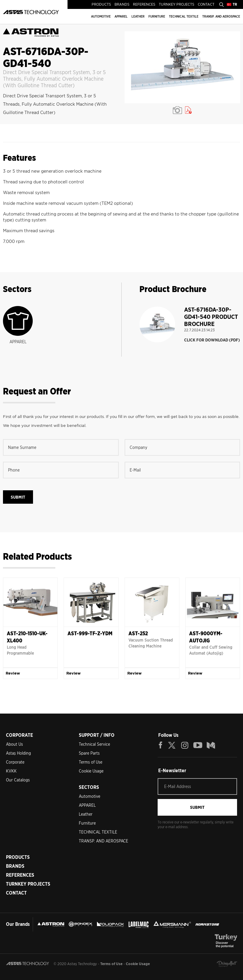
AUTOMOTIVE (101, 16)
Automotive (90, 796)
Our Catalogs (18, 780)
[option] (182, 67)
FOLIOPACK (110, 924)
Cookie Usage (91, 771)
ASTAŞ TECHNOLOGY (31, 12)
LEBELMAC (139, 924)
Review (13, 673)
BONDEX (81, 924)
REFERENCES (144, 4)
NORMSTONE (207, 924)
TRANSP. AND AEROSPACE (221, 16)
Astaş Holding (18, 753)
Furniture (87, 823)
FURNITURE (157, 16)
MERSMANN (172, 924)
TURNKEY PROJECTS (177, 4)
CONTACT (206, 4)
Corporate (15, 762)
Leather (86, 814)
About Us (14, 744)
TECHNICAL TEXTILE (184, 16)
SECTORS (89, 787)
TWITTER (172, 745)
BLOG (211, 745)
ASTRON (51, 924)
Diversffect (227, 964)
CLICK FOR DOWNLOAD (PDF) (212, 340)
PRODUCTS (101, 4)
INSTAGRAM (185, 745)
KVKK (11, 771)
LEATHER (138, 16)
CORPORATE (19, 735)
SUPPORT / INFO (97, 735)
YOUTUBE (198, 745)
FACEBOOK (161, 745)
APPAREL (121, 16)
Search (221, 4)
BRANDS (122, 4)
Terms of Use (91, 762)
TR (235, 4)
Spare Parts (89, 753)
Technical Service (94, 744)
